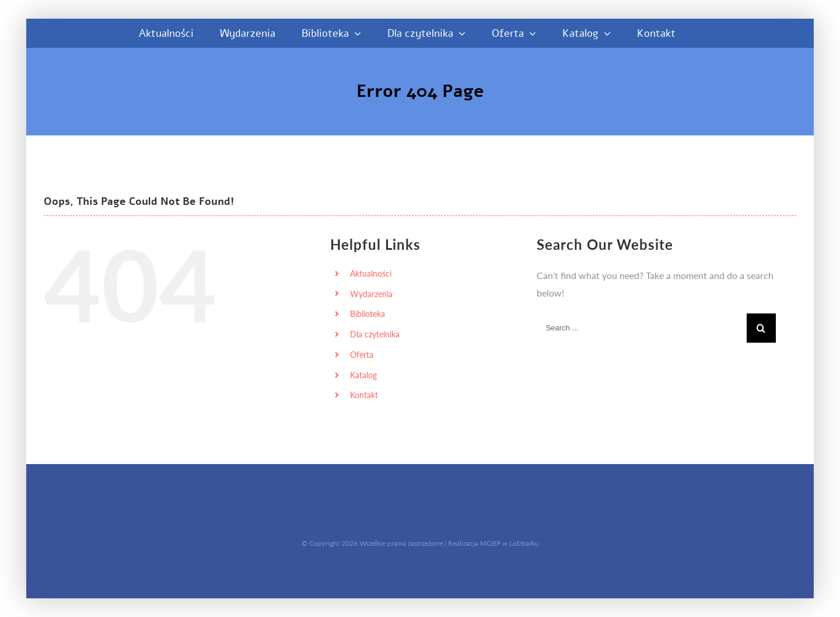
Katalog (363, 375)
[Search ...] (642, 328)
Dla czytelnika (375, 334)
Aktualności (371, 273)
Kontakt (364, 395)
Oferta (362, 355)
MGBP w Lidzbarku (510, 543)
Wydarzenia (371, 294)
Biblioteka (367, 314)
